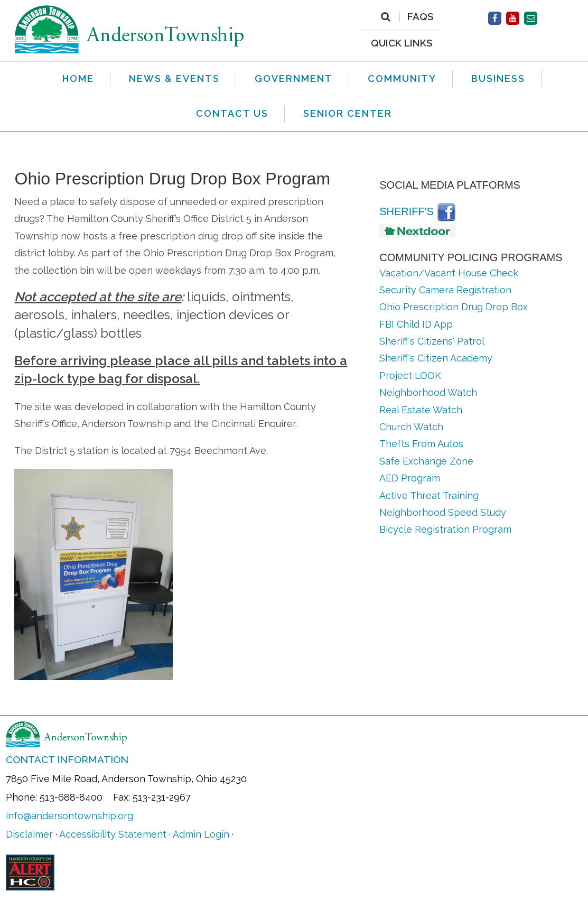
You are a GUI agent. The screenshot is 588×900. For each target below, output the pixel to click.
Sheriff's (407, 211)
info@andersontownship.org (69, 816)
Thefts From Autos (421, 444)
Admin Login (201, 834)
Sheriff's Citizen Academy (436, 358)
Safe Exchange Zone (426, 461)
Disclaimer (29, 834)
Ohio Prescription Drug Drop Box (454, 307)
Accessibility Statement (113, 834)
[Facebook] (495, 18)
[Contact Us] (531, 18)
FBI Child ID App (417, 324)
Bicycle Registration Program (445, 529)
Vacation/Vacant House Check (449, 273)
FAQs (421, 17)
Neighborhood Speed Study (443, 512)
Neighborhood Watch (428, 392)
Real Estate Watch (421, 410)
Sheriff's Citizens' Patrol (432, 341)
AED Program (410, 478)
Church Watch (411, 427)
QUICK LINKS (402, 43)
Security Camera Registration (445, 290)
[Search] (385, 17)
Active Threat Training (429, 495)
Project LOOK (410, 375)
